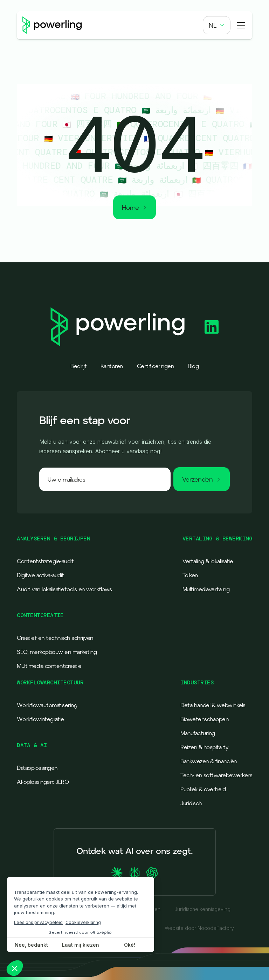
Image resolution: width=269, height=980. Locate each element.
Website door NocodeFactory (199, 928)
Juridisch (191, 803)
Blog (193, 366)
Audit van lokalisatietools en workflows (64, 589)
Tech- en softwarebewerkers (216, 775)
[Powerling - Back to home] (52, 25)
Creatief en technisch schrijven (55, 638)
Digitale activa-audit (40, 575)
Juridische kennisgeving (202, 909)
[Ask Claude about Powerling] (117, 873)
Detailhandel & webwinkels (213, 705)
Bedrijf (78, 366)
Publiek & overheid (203, 789)
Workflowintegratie (40, 719)
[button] (217, 25)
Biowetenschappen (204, 719)
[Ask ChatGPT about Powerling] (152, 873)
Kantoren (112, 366)
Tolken (190, 575)
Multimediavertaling (206, 589)
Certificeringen (156, 366)
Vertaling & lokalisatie (208, 561)
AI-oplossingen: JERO (43, 782)
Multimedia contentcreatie (49, 666)
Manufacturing (198, 733)
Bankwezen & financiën (209, 761)
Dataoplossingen (37, 768)
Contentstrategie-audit (45, 561)
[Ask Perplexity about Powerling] (134, 873)
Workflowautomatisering (47, 705)
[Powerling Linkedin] (212, 327)
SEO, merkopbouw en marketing (57, 652)
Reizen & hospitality (204, 747)
